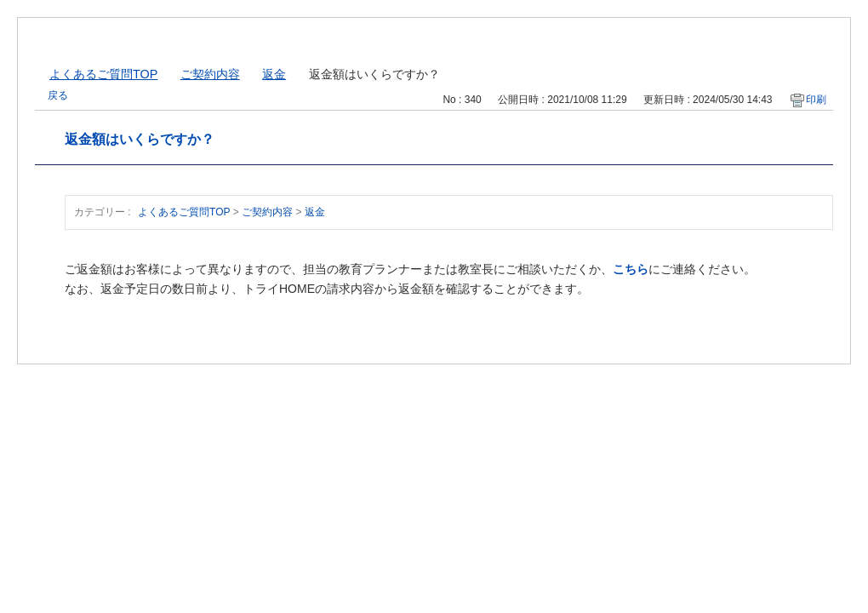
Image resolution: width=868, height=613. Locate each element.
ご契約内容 (210, 74)
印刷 (816, 100)
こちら (631, 269)
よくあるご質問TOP (103, 74)
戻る (58, 95)
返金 (274, 74)
